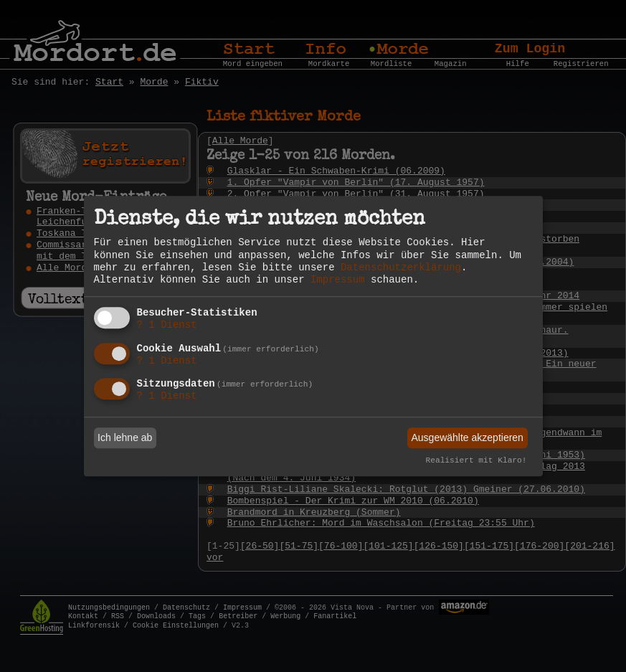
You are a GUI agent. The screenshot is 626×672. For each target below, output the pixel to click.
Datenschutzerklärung (401, 268)
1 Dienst (167, 325)
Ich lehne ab (125, 437)
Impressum (338, 280)
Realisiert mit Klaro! (476, 461)
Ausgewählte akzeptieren (467, 437)
